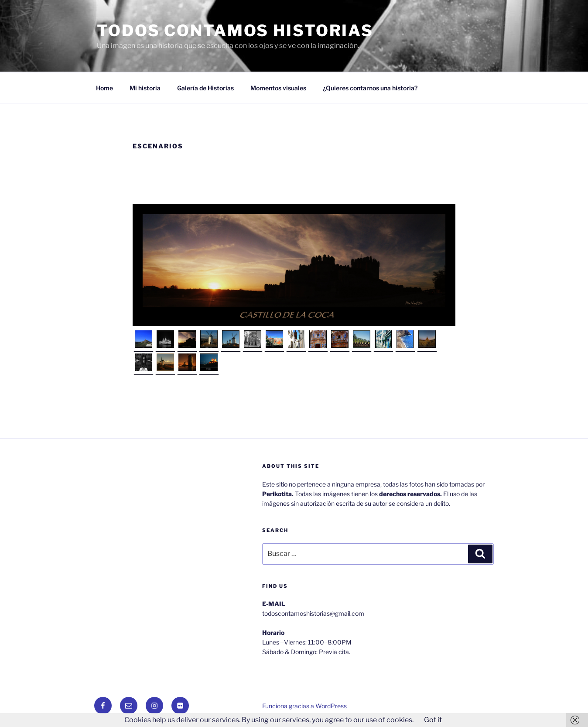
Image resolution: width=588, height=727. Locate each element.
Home (104, 88)
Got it (433, 720)
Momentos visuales (278, 88)
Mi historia (145, 88)
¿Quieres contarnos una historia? (370, 88)
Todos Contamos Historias (235, 31)
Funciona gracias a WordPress (304, 706)
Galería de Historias (205, 88)
